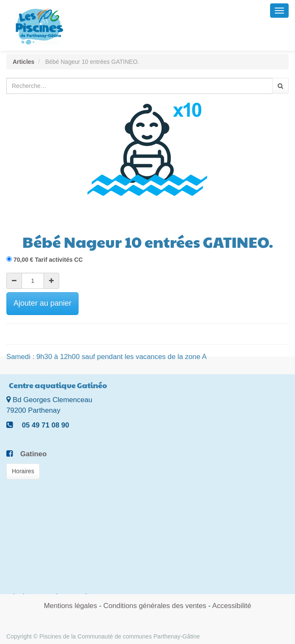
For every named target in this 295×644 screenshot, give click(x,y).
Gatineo (33, 454)
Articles (23, 62)
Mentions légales (71, 606)
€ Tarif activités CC (48, 260)
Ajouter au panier (42, 303)
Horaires (23, 471)
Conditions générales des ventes (155, 606)
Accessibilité (232, 606)
